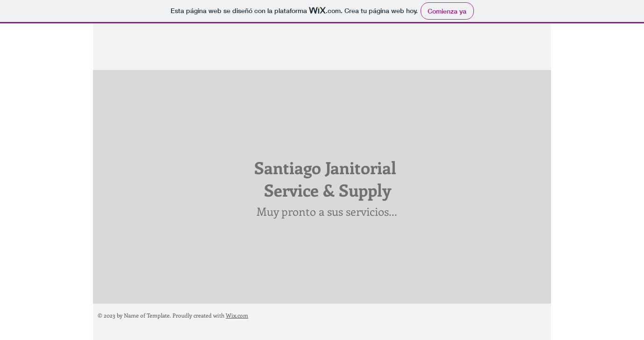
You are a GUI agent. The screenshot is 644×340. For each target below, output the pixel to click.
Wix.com (237, 315)
